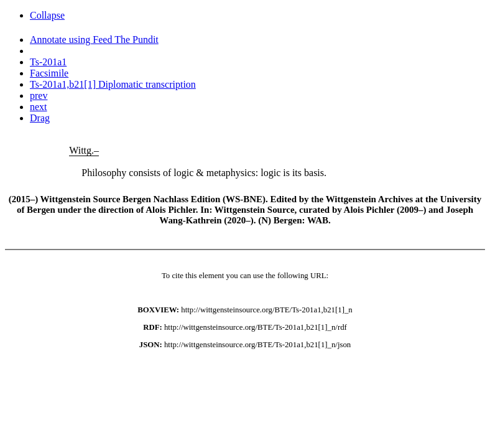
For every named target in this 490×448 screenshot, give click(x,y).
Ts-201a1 (48, 62)
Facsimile (49, 73)
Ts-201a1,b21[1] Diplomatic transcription (113, 84)
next (39, 107)
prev (39, 96)
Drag (40, 118)
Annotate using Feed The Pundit (94, 40)
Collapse (47, 15)
